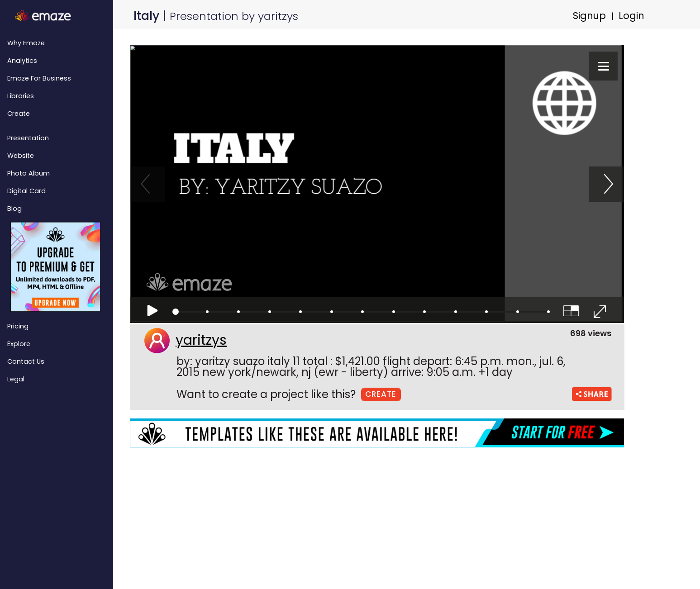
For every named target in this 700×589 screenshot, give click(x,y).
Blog (14, 209)
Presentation (28, 138)
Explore (19, 344)
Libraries (21, 96)
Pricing (18, 326)
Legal (16, 379)
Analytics (22, 61)
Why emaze (26, 43)
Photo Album (29, 173)
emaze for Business (39, 78)
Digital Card (26, 191)
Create (19, 114)
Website (21, 156)
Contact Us (26, 361)
